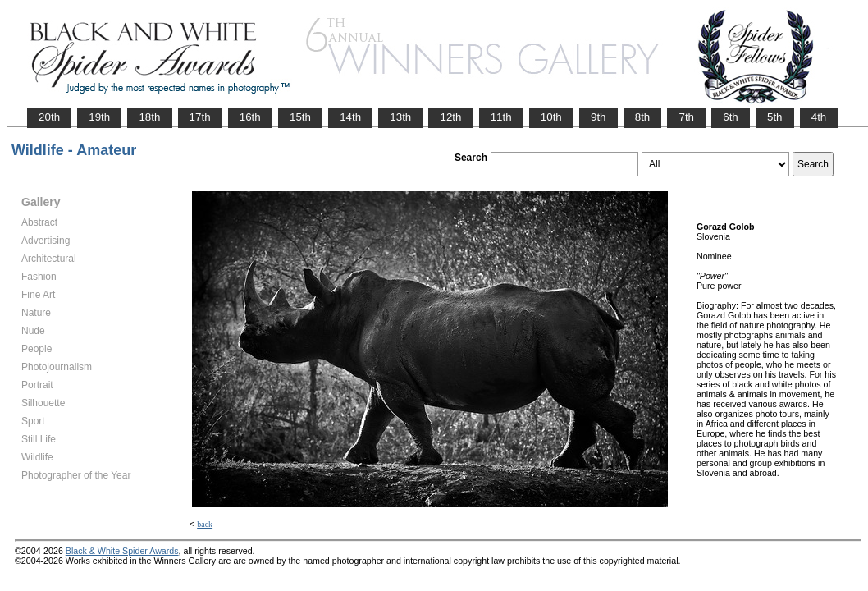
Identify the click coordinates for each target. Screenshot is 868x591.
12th (450, 117)
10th (551, 117)
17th (200, 117)
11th (501, 117)
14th (350, 117)
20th (49, 117)
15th (300, 117)
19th (99, 117)
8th (643, 117)
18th (149, 117)
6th (731, 117)
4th (819, 117)
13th (400, 117)
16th (250, 117)
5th (775, 117)
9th (598, 117)
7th (686, 117)
